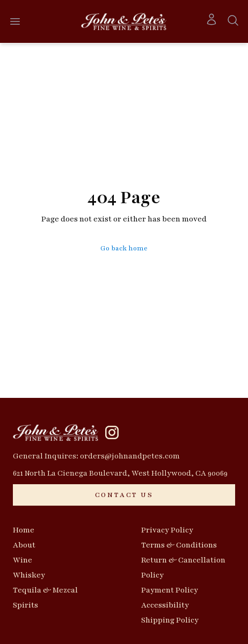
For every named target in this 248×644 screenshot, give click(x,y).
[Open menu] (15, 21)
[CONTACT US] (124, 495)
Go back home (124, 248)
